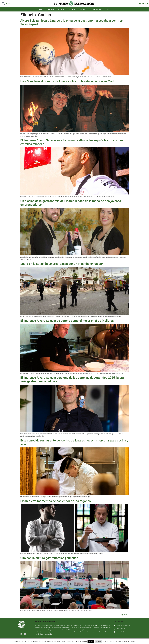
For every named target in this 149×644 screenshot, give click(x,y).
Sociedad (82, 9)
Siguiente (125, 615)
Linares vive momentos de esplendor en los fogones (55, 501)
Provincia (51, 9)
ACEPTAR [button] (91, 641)
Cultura (72, 9)
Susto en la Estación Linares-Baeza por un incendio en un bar (62, 264)
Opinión (108, 9)
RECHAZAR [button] (99, 641)
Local (41, 9)
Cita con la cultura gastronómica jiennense (49, 558)
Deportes (62, 9)
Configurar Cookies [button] (129, 641)
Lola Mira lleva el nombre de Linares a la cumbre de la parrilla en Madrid (69, 81)
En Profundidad (95, 9)
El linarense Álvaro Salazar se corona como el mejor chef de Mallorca (67, 321)
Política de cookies (81, 641)
